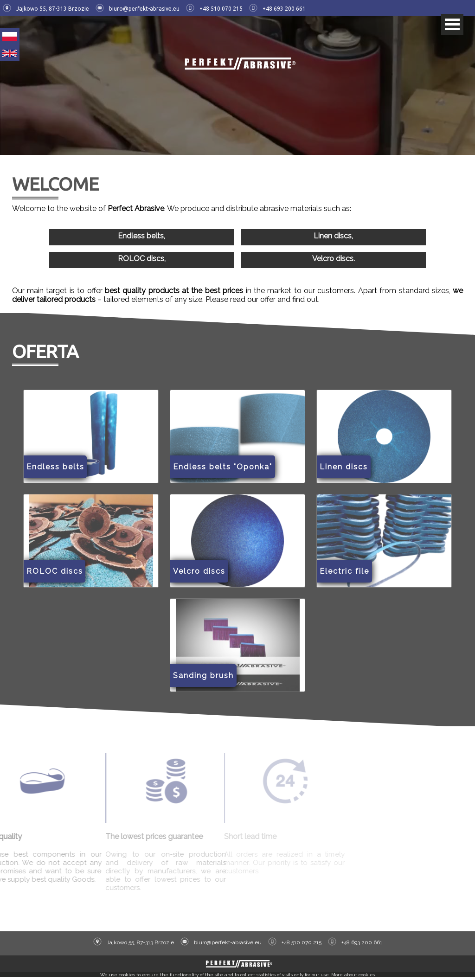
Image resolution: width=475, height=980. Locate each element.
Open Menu (452, 24)
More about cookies (353, 977)
